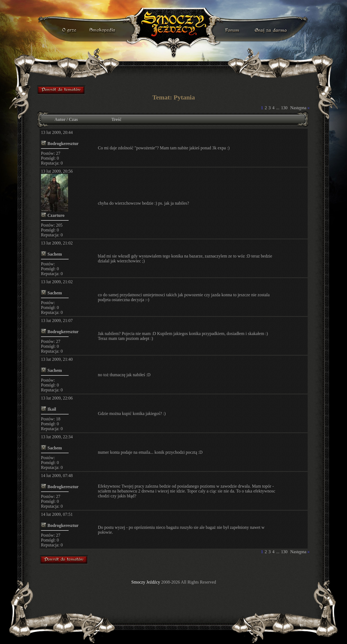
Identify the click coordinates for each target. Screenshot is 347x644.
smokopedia (103, 30)
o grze (70, 30)
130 (284, 108)
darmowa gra (272, 30)
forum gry (233, 30)
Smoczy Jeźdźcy (146, 582)
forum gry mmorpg (62, 90)
